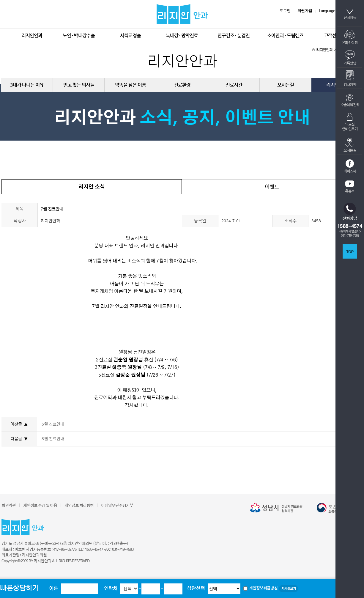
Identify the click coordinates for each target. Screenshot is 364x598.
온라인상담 (350, 37)
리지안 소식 (92, 187)
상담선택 (196, 588)
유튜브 (350, 187)
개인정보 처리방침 (79, 506)
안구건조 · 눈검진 (234, 36)
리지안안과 (32, 36)
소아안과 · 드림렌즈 (285, 36)
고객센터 (332, 36)
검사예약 (350, 78)
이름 (53, 588)
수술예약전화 (350, 101)
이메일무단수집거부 (117, 506)
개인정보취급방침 (263, 588)
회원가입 (305, 11)
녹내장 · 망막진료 (182, 36)
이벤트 (272, 187)
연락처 (111, 588)
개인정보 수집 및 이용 (40, 506)
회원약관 (9, 506)
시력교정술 (130, 36)
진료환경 (182, 85)
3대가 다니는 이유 (27, 85)
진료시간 (234, 85)
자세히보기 (289, 589)
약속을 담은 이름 (130, 85)
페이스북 (350, 166)
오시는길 (350, 145)
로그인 (285, 11)
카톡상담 (350, 58)
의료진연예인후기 (350, 122)
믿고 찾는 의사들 (79, 85)
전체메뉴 (350, 14)
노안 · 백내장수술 (79, 36)
